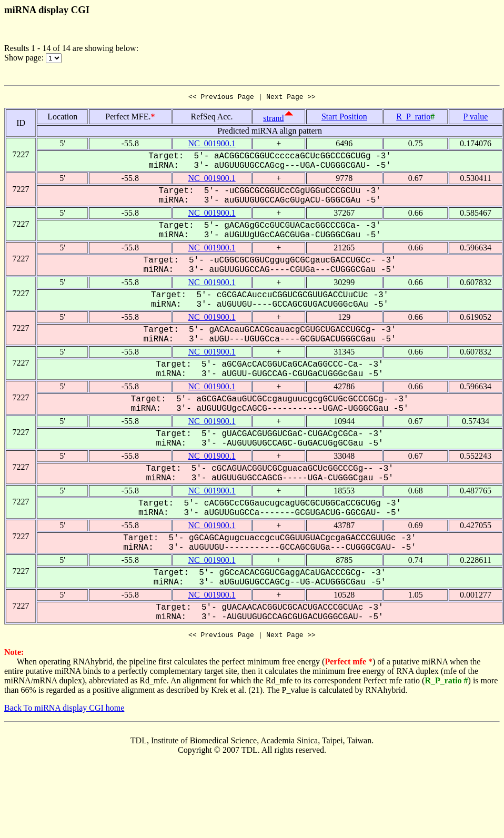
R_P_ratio (413, 118)
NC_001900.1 (211, 145)
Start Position (344, 118)
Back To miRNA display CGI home (64, 711)
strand (273, 120)
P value (475, 118)
